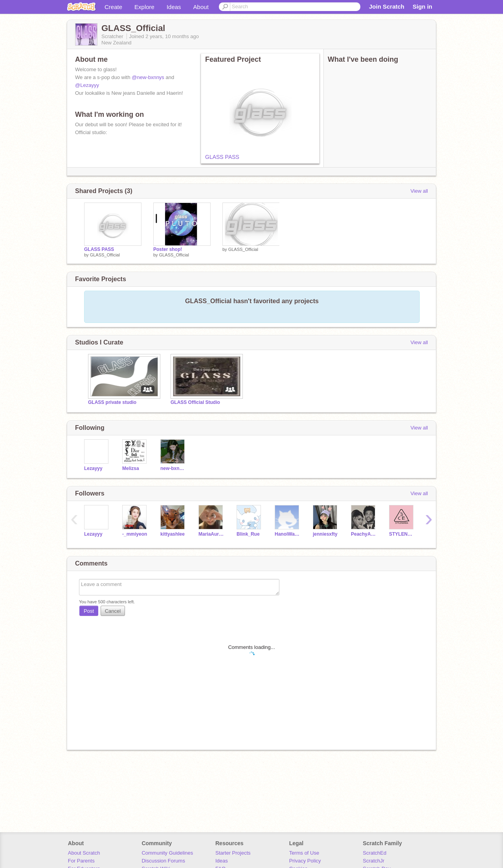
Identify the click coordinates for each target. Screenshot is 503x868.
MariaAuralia (212, 534)
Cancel (113, 611)
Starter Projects (233, 853)
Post (89, 611)
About (201, 7)
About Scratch (84, 853)
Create (113, 7)
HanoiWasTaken (288, 534)
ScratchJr (374, 861)
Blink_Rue (248, 534)
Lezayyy (93, 468)
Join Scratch (387, 6)
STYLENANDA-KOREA (402, 534)
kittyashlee (173, 534)
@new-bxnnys (148, 77)
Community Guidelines (167, 853)
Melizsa (131, 468)
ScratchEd (374, 853)
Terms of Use (304, 853)
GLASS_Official (105, 255)
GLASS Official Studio (195, 402)
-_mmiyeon (135, 534)
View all (419, 191)
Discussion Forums (163, 861)
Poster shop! (168, 249)
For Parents (81, 861)
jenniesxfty (325, 534)
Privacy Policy (305, 861)
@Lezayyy (87, 85)
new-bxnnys (173, 468)
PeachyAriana (364, 534)
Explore (144, 7)
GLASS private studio (112, 402)
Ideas (174, 7)
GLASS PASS (222, 157)
